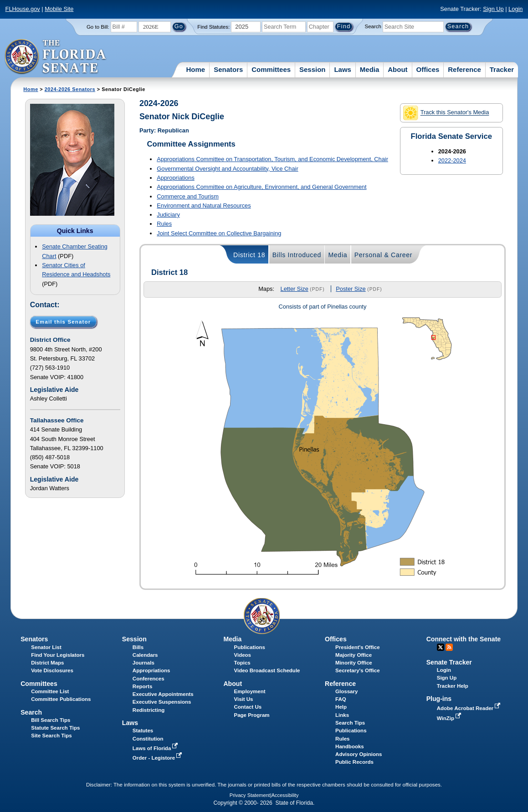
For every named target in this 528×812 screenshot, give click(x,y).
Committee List (50, 691)
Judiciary (168, 215)
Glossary (346, 691)
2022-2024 (452, 160)
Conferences (149, 679)
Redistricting (149, 710)
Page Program (251, 715)
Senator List (46, 647)
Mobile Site (59, 9)
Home (196, 69)
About (397, 69)
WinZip (450, 718)
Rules (164, 224)
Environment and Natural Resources (204, 206)
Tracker (502, 69)
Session (313, 69)
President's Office (357, 647)
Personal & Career (384, 255)
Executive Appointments (163, 694)
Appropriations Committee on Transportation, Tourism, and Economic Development (272, 159)
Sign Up (493, 9)
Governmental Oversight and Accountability (227, 169)
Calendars (145, 655)
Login (515, 9)
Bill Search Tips (51, 720)
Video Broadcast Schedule (267, 670)
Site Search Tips (51, 736)
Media (370, 69)
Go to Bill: (98, 27)
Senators (228, 69)
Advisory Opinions (359, 754)
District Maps (47, 663)
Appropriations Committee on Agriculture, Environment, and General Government (261, 187)
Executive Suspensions (162, 702)
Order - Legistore (158, 758)
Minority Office (354, 663)
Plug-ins (439, 699)
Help (341, 707)
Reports (143, 686)
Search (373, 26)
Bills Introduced (297, 255)
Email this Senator (63, 322)
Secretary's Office (357, 670)
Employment (249, 691)
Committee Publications (61, 699)
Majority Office (354, 655)
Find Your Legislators (58, 655)
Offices (428, 69)
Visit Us (243, 699)
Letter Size (295, 289)
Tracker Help (453, 686)
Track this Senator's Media (446, 113)
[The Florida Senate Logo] (56, 57)
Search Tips (350, 723)
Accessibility (285, 795)
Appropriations (176, 178)
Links (342, 715)
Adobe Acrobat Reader (470, 708)
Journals (144, 663)
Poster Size (351, 289)
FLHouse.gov (23, 9)
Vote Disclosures (52, 670)
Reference (464, 69)
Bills (138, 647)
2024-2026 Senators (70, 89)
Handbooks (350, 746)
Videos (242, 655)
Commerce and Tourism (188, 196)
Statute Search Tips (55, 728)
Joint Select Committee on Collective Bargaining (219, 233)
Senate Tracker (449, 662)
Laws (343, 69)
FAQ (341, 699)
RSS (449, 647)
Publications (249, 647)
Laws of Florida (156, 748)
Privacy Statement (250, 795)
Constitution (148, 739)
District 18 (249, 255)
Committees (271, 69)
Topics (242, 663)
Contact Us (248, 707)
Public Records (354, 762)
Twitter (441, 647)
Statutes (143, 731)
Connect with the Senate (464, 639)
